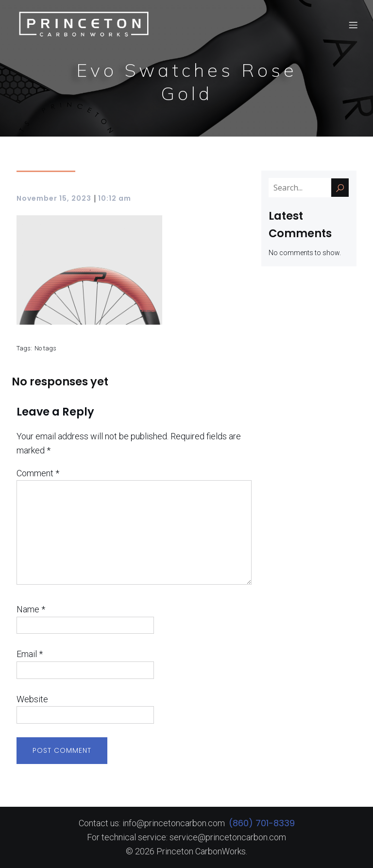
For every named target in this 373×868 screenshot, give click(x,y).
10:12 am (115, 198)
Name (31, 609)
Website (32, 699)
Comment (38, 473)
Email (30, 654)
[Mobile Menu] (353, 27)
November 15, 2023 (54, 198)
